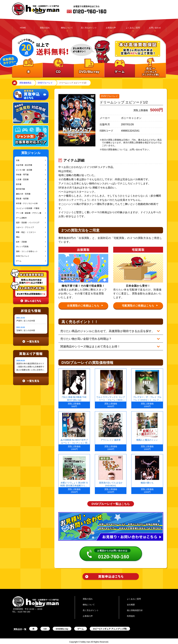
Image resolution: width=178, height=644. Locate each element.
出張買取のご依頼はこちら (85, 306)
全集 (18, 160)
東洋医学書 (21, 189)
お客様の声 (111, 28)
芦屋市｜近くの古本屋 (26, 321)
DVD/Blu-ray (62, 627)
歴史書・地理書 (22, 199)
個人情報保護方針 (135, 609)
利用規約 (131, 615)
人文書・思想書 (22, 179)
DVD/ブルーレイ (45, 83)
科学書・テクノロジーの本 (27, 203)
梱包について (67, 28)
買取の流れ (45, 28)
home (14, 83)
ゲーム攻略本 (21, 218)
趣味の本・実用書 (23, 194)
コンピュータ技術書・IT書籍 (28, 208)
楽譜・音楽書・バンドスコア (28, 223)
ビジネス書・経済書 (24, 170)
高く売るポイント (89, 28)
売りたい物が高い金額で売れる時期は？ (86, 338)
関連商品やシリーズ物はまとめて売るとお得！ (90, 346)
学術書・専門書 (22, 175)
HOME (23, 28)
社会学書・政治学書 (24, 165)
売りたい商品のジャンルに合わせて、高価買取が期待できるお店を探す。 (108, 331)
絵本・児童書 (21, 242)
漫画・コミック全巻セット (27, 251)
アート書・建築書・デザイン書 (29, 213)
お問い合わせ (155, 28)
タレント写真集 (22, 247)
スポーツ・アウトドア (25, 227)
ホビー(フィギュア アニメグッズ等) (110, 627)
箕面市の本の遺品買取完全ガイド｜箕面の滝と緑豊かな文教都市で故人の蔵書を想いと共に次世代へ (30, 367)
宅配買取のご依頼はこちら (140, 306)
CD (45, 627)
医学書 (19, 184)
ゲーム (19, 261)
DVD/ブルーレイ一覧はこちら (111, 502)
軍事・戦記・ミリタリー (26, 232)
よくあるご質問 (133, 28)
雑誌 (18, 237)
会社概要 (131, 603)
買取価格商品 (25, 83)
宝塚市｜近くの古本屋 (26, 330)
